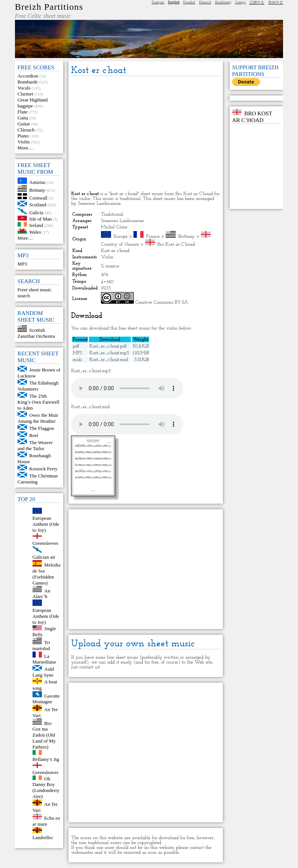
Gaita (23, 118)
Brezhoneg (223, 2)
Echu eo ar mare (46, 821)
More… (25, 148)
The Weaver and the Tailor (35, 445)
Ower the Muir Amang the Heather (38, 418)
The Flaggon (42, 428)
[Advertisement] (146, 134)
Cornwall (38, 198)
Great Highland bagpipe (33, 103)
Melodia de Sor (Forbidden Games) (47, 574)
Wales (35, 232)
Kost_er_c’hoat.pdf (108, 346)
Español (189, 2)
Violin (24, 142)
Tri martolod (41, 645)
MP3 (22, 264)
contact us (89, 667)
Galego (240, 2)
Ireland (36, 225)
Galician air (44, 557)
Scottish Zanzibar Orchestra (36, 333)
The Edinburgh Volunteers (38, 386)
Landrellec (43, 837)
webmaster (82, 852)
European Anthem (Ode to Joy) (46, 524)
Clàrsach (26, 130)
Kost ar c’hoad (115, 251)
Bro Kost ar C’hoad (176, 244)
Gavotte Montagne (46, 699)
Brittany (37, 190)
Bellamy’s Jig (46, 759)
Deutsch (205, 2)
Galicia (36, 213)
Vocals (24, 88)
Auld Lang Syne (43, 672)
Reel (34, 435)
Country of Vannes (120, 244)
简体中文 (276, 2)
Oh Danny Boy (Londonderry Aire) (46, 787)
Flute (23, 112)
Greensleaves (45, 772)
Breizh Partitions (49, 7)
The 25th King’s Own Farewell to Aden (39, 402)
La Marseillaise (44, 659)
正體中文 (257, 2)
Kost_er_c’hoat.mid (109, 360)
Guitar (24, 124)
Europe (121, 236)
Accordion (28, 76)
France (153, 236)
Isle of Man (40, 219)
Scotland (38, 205)
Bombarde (28, 82)
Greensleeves (45, 543)
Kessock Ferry (43, 469)
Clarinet (25, 94)
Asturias (37, 182)
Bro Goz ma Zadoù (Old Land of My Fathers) (44, 735)
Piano (23, 136)
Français (158, 2)
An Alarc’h (41, 593)
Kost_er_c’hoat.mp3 (109, 353)
